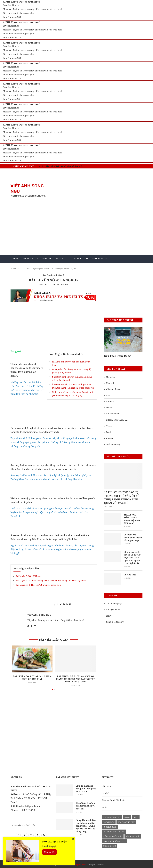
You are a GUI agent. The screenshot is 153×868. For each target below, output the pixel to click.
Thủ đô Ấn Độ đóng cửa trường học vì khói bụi (85, 805)
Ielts (136, 816)
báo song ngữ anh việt (114, 840)
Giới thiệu (106, 785)
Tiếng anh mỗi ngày (113, 836)
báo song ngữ (133, 836)
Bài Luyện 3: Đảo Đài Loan (28, 576)
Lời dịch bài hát (114, 609)
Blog (67, 267)
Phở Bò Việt (130, 574)
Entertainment (113, 414)
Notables (110, 377)
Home (16, 259)
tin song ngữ (109, 845)
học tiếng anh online (114, 831)
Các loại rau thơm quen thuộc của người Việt (133, 537)
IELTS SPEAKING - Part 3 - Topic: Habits (63, 165)
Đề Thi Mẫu (62, 259)
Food (109, 432)
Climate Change (114, 389)
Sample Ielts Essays (115, 621)
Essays (127, 816)
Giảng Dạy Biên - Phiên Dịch (28, 267)
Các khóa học (45, 259)
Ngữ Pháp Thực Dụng (117, 356)
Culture (110, 438)
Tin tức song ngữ (114, 603)
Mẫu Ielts (52, 267)
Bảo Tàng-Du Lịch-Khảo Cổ (54, 275)
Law (108, 395)
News (109, 615)
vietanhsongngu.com (76, 864)
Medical (110, 383)
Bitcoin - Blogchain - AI (117, 420)
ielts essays (109, 821)
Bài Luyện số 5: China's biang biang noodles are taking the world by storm (51, 581)
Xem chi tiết (49, 852)
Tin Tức (27, 259)
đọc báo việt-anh (126, 821)
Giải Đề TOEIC (100, 259)
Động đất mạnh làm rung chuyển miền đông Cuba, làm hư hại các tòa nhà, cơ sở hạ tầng (86, 824)
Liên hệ (105, 792)
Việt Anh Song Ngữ (39, 615)
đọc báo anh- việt (112, 816)
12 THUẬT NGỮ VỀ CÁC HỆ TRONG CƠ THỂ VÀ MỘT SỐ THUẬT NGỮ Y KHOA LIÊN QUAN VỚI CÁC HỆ (122, 498)
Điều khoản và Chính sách (114, 799)
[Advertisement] (99, 191)
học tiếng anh (110, 826)
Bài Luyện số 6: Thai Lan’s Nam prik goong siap (38, 585)
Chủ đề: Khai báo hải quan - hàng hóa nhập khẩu (86, 788)
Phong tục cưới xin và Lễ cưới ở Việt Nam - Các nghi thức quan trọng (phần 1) (133, 557)
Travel (109, 426)
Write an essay (113, 444)
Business (110, 401)
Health (109, 408)
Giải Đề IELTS (81, 259)
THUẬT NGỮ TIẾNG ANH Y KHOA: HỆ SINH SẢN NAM (132, 519)
